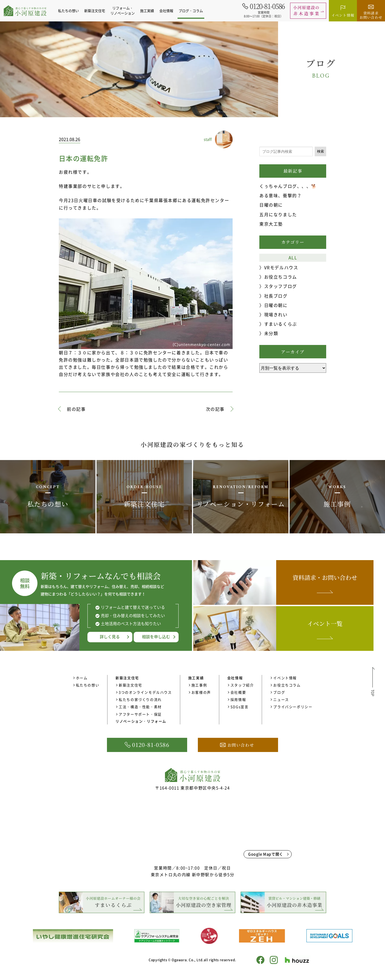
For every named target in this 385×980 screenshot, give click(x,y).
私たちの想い (71, 11)
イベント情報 (285, 678)
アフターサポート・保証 (140, 714)
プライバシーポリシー (293, 707)
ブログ (279, 692)
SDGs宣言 (240, 707)
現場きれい (276, 314)
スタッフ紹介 (242, 685)
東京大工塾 (271, 224)
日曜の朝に (271, 205)
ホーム (82, 678)
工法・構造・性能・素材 (140, 707)
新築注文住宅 (130, 685)
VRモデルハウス (281, 267)
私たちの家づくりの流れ (140, 699)
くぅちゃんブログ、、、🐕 (288, 186)
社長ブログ (276, 296)
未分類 (271, 333)
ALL (293, 257)
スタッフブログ (281, 286)
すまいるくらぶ (281, 324)
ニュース (281, 699)
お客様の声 (201, 692)
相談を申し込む (156, 637)
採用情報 (238, 699)
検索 (321, 151)
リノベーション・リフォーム (141, 721)
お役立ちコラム (281, 277)
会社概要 (238, 692)
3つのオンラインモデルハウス (145, 692)
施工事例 (199, 685)
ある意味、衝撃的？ (280, 195)
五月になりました (278, 214)
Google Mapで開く (266, 854)
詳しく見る (110, 637)
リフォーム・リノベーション (126, 10)
